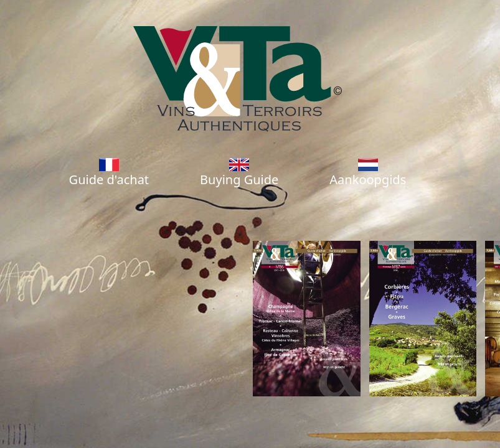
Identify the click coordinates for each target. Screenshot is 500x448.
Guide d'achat (109, 173)
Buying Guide (239, 173)
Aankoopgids (368, 173)
